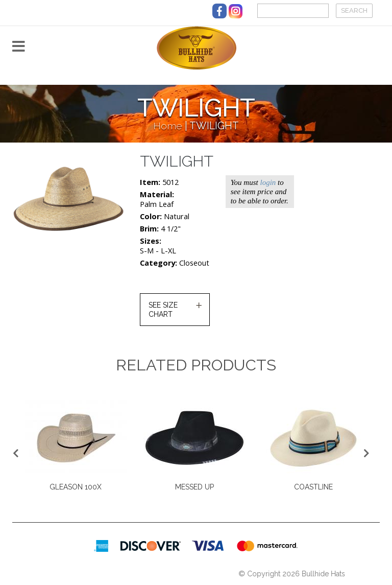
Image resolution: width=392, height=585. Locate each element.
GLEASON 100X (76, 487)
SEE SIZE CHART (163, 310)
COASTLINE (313, 487)
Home (168, 126)
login (268, 182)
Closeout (194, 263)
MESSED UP (194, 487)
